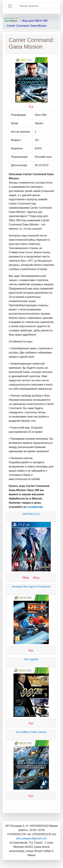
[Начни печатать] (38, 6)
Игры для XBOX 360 (35, 21)
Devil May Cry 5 (31, 514)
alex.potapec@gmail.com (32, 838)
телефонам (35, 507)
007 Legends (31, 659)
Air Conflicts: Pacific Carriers (31, 732)
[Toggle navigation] (10, 6)
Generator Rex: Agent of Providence (31, 587)
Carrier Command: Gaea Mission (27, 26)
